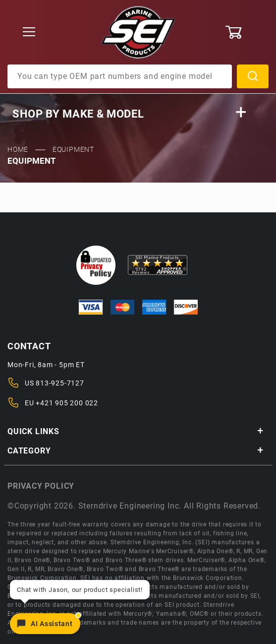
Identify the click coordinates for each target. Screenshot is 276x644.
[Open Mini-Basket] (247, 32)
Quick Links (136, 431)
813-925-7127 (60, 383)
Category (136, 451)
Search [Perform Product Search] (253, 76)
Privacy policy (41, 486)
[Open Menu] (29, 32)
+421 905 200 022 (67, 403)
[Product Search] (120, 76)
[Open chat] (45, 624)
